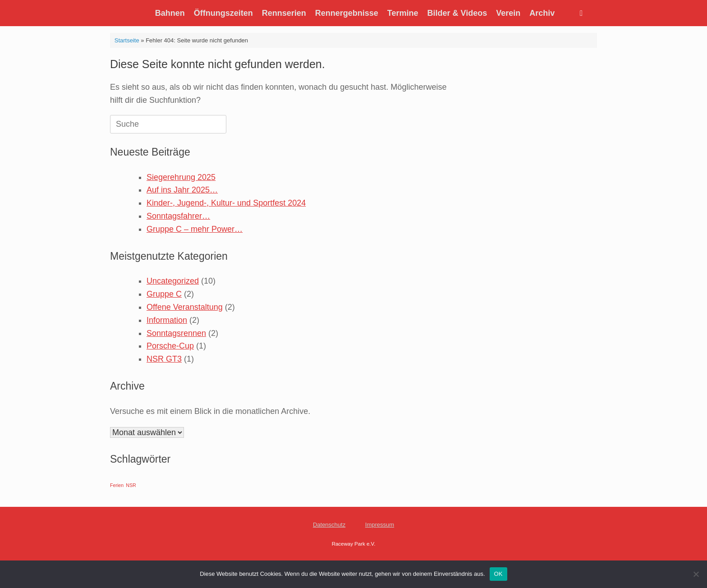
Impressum (380, 525)
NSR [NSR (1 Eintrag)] (131, 485)
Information (167, 320)
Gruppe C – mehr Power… (195, 229)
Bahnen (170, 13)
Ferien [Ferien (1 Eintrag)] (117, 485)
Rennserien (284, 13)
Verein (508, 13)
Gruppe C (164, 294)
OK (498, 574)
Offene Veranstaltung (185, 307)
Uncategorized (173, 281)
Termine (403, 13)
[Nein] (696, 574)
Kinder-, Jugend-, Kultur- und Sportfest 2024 (226, 203)
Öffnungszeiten (223, 13)
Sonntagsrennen (176, 333)
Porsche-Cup (170, 346)
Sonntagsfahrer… (178, 216)
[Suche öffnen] (584, 13)
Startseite (127, 40)
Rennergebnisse (347, 13)
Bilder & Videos (457, 13)
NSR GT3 (164, 359)
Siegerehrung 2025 (181, 177)
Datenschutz (329, 525)
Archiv (542, 13)
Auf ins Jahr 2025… (182, 190)
